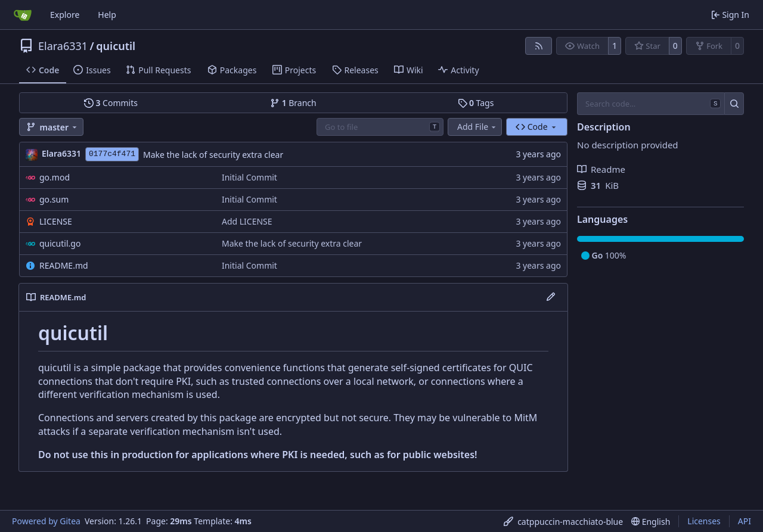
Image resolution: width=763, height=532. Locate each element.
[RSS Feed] (539, 46)
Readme (601, 169)
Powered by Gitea (46, 521)
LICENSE (56, 221)
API (745, 521)
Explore (65, 15)
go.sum (54, 199)
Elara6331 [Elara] (61, 153)
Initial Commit (249, 177)
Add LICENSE (247, 221)
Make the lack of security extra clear (213, 155)
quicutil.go (60, 243)
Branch (293, 103)
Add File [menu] (477, 127)
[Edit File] (551, 297)
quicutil (116, 46)
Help (107, 15)
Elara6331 (63, 46)
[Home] (23, 15)
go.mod (55, 177)
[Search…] (734, 104)
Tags (476, 103)
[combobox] (380, 127)
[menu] (563, 522)
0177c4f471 (112, 154)
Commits (111, 103)
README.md (64, 265)
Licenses (704, 521)
